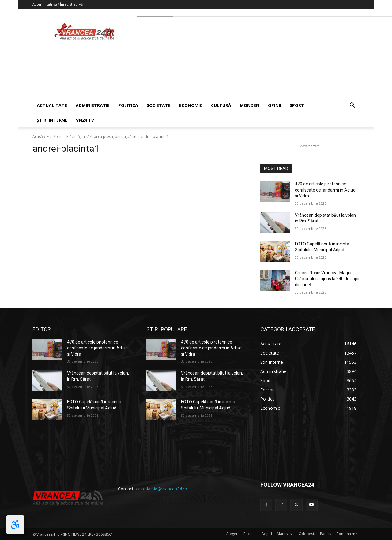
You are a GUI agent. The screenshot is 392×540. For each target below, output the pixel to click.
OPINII (275, 105)
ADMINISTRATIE (93, 105)
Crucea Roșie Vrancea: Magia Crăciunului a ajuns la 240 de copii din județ (327, 279)
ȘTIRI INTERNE (52, 120)
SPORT (297, 105)
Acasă (38, 137)
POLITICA (128, 105)
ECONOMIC (191, 105)
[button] (352, 106)
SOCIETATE (159, 105)
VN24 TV (85, 120)
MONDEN (250, 105)
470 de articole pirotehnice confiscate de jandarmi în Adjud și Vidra (325, 190)
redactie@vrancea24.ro (164, 489)
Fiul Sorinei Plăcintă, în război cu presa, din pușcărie (92, 137)
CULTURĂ (221, 105)
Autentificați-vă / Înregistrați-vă (58, 4)
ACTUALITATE (52, 105)
